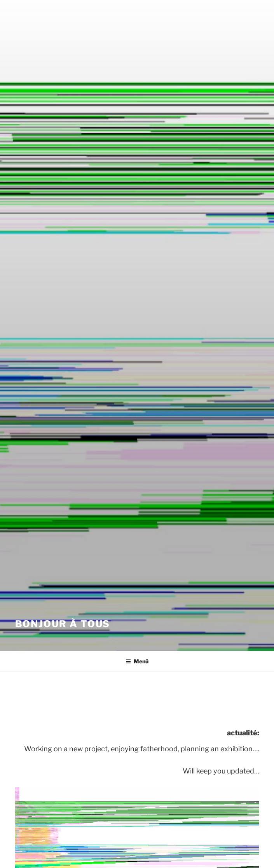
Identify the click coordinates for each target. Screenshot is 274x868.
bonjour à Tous (63, 624)
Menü (137, 661)
